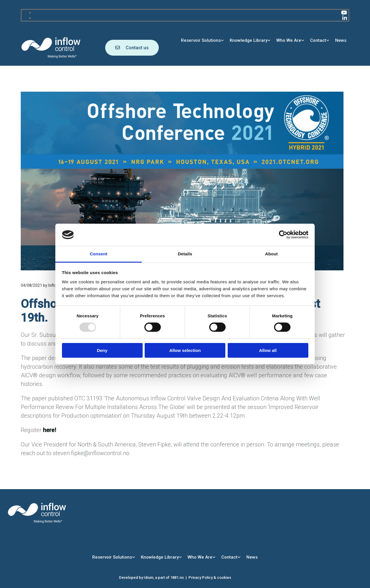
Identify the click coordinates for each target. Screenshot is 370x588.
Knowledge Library (249, 40)
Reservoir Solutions (201, 40)
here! (50, 430)
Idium (149, 577)
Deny (102, 350)
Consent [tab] (99, 254)
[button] (132, 48)
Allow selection (185, 350)
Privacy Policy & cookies (210, 577)
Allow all (268, 350)
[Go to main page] (51, 57)
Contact (318, 40)
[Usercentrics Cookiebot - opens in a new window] (283, 235)
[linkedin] (345, 18)
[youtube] (344, 13)
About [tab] (271, 254)
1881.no (177, 577)
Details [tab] (185, 254)
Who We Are (289, 40)
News (341, 40)
